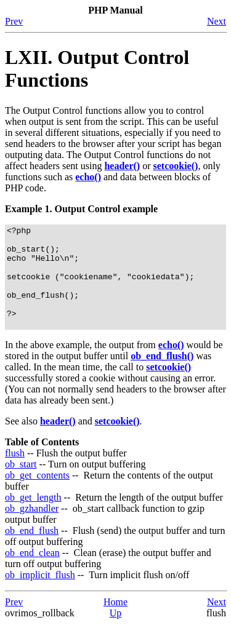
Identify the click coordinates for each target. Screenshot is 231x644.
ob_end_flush (32, 551)
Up (116, 633)
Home (115, 622)
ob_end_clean (32, 573)
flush (15, 473)
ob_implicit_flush (40, 595)
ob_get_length (33, 518)
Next (217, 21)
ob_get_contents (37, 495)
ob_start (21, 484)
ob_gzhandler (32, 529)
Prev (14, 21)
